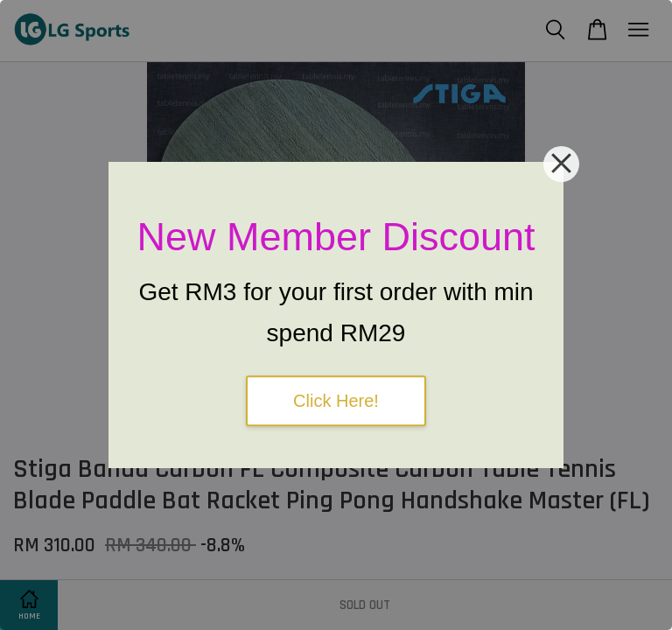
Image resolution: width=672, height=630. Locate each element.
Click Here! (336, 401)
